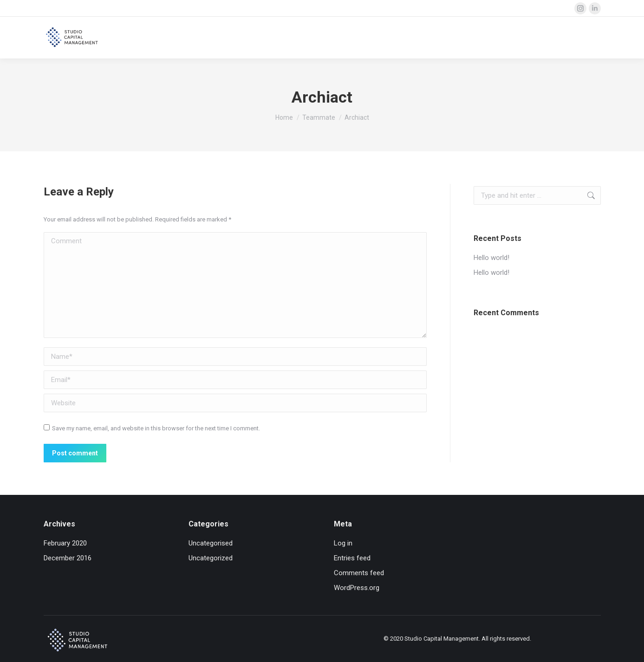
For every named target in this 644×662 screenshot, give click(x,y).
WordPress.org (357, 588)
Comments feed (359, 573)
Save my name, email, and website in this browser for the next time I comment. (156, 428)
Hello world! (491, 258)
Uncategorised (211, 543)
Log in (343, 543)
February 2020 (65, 543)
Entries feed (352, 558)
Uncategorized (211, 558)
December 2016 (68, 558)
